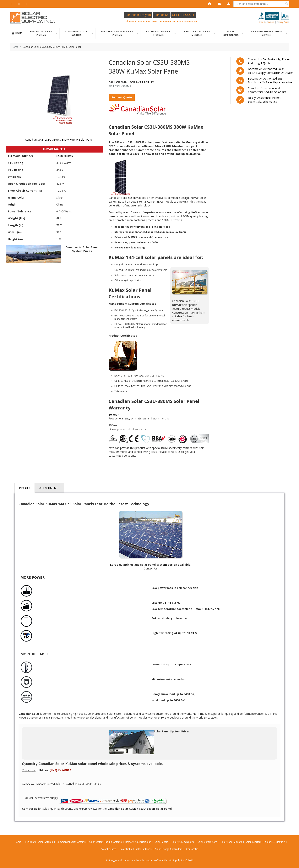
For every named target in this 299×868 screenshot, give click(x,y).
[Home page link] (34, 18)
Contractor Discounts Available (41, 784)
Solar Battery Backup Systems (105, 842)
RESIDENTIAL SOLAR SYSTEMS (41, 33)
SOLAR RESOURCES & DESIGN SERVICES (266, 33)
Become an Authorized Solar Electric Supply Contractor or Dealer (270, 71)
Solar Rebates (109, 849)
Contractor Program (138, 15)
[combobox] (261, 4)
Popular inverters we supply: (95, 800)
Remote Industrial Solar (138, 842)
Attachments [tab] (49, 488)
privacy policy (283, 22)
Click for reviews (274, 18)
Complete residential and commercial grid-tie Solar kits (267, 90)
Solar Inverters (253, 842)
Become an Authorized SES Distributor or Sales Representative (270, 80)
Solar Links (126, 849)
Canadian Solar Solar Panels (83, 784)
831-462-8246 (190, 21)
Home (19, 33)
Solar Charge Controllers (169, 849)
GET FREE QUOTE (183, 15)
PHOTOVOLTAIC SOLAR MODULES (197, 33)
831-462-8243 (168, 21)
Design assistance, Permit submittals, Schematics (264, 100)
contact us (174, 452)
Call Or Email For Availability (131, 82)
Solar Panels (161, 842)
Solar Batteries (143, 849)
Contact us (29, 770)
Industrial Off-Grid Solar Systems (117, 33)
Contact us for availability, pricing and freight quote (269, 61)
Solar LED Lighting (275, 842)
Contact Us (161, 15)
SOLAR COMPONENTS (231, 33)
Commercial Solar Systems (76, 33)
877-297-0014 (143, 21)
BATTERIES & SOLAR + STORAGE (158, 33)
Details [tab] (25, 488)
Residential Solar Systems (39, 842)
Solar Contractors (207, 842)
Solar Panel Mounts (231, 842)
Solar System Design (183, 842)
